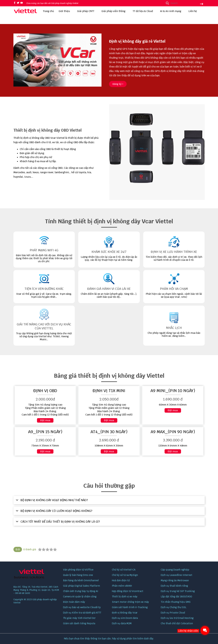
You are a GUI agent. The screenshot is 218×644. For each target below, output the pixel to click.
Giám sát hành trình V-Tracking (130, 607)
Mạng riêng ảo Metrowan (175, 580)
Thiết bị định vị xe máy (125, 597)
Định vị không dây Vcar (125, 613)
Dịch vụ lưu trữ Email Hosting (177, 618)
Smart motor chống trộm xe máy (130, 602)
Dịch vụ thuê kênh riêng (174, 586)
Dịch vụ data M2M (122, 623)
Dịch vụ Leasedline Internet (177, 575)
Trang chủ (48, 11)
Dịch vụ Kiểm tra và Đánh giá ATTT (82, 613)
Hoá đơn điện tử (121, 580)
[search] (184, 3)
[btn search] (202, 4)
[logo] (25, 13)
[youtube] (22, 3)
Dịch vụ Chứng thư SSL (174, 607)
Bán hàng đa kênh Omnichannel (81, 580)
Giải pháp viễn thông (115, 11)
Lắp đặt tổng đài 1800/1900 (176, 597)
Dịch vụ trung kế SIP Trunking (178, 591)
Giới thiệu (66, 11)
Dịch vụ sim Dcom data (125, 618)
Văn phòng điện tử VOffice (78, 570)
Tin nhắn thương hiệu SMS (176, 602)
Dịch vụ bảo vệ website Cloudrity (82, 607)
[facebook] (15, 3)
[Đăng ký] (118, 84)
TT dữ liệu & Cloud (144, 11)
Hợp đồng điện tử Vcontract (128, 591)
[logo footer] (36, 574)
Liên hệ (193, 11)
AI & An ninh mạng (172, 11)
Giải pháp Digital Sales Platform (81, 586)
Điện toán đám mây (74, 602)
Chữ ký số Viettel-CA (124, 570)
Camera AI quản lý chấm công (80, 597)
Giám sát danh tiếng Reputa (79, 623)
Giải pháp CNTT (87, 11)
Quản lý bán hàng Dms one (78, 575)
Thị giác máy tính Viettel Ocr (79, 618)
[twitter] (18, 3)
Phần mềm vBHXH (122, 586)
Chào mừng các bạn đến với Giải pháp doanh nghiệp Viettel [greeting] (52, 3)
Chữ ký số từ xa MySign (125, 575)
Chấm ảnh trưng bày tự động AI (81, 591)
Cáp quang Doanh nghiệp (175, 570)
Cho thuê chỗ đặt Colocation (177, 623)
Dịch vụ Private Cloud (173, 613)
